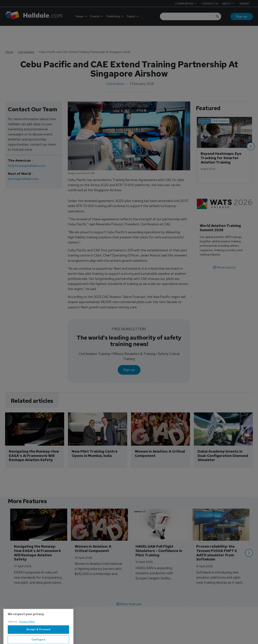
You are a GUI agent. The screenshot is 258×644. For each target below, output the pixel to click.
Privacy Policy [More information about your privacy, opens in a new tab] (27, 637)
